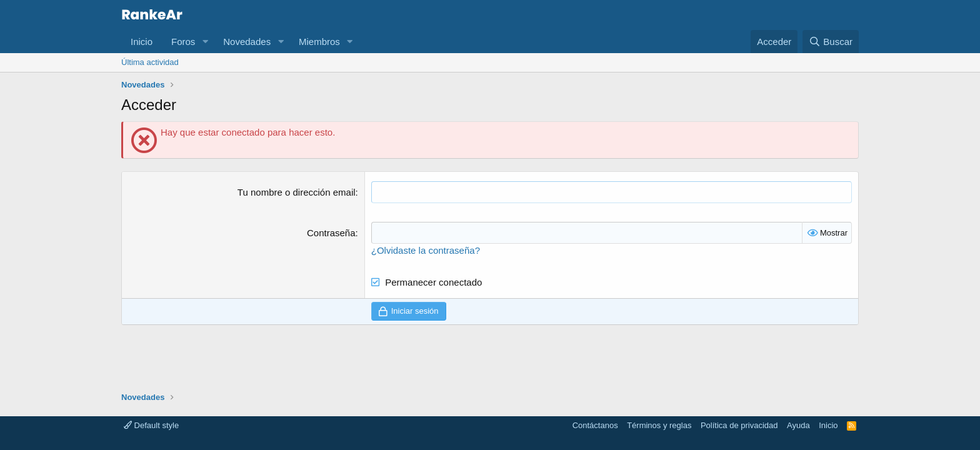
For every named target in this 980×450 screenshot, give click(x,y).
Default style (151, 425)
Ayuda (798, 425)
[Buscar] (831, 42)
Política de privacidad (739, 425)
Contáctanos (595, 425)
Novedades (247, 42)
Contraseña (331, 233)
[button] (205, 42)
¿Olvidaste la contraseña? (426, 250)
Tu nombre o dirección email (297, 192)
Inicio (142, 42)
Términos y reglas (659, 425)
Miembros (319, 42)
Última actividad (150, 62)
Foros (183, 42)
